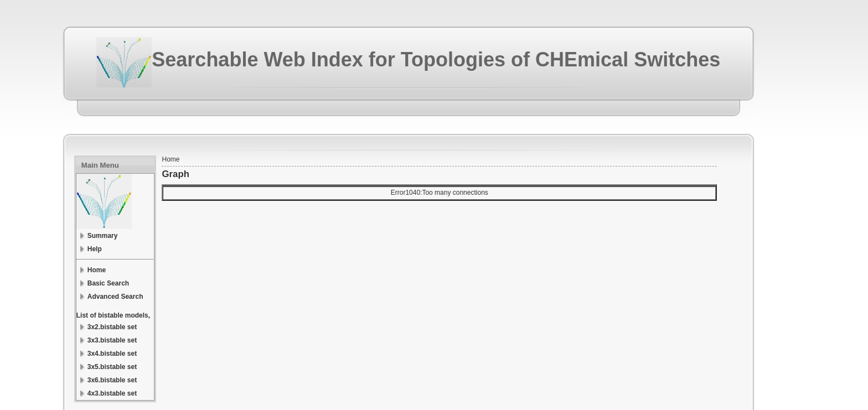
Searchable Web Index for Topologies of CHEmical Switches (436, 59)
